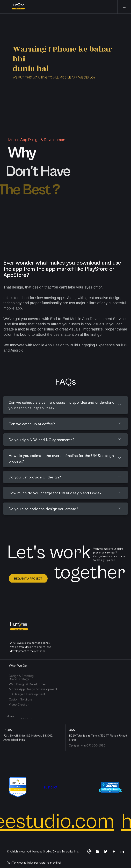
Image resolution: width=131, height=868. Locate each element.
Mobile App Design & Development (33, 693)
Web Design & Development (28, 688)
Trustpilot (50, 787)
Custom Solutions (21, 703)
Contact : (87, 748)
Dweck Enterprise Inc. (65, 851)
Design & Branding (21, 685)
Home (10, 716)
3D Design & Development (27, 698)
